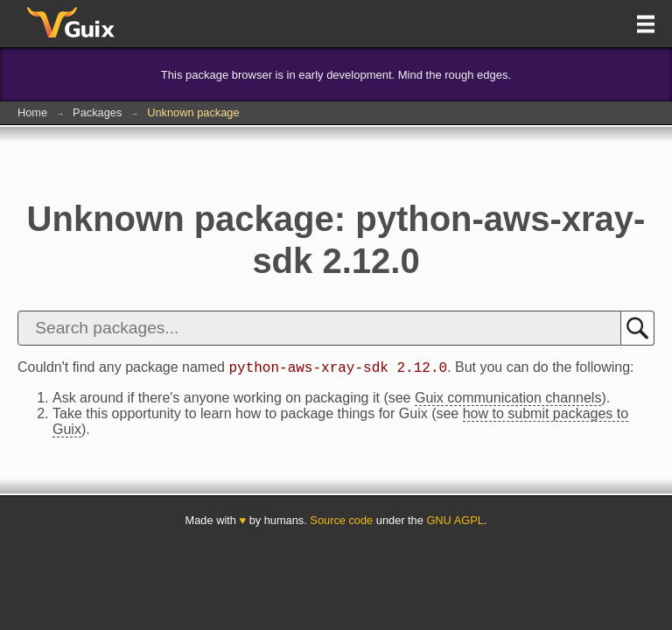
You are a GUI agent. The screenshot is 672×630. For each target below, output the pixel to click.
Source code (341, 523)
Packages (97, 112)
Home (32, 112)
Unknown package (193, 112)
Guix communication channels (508, 400)
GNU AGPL (455, 523)
